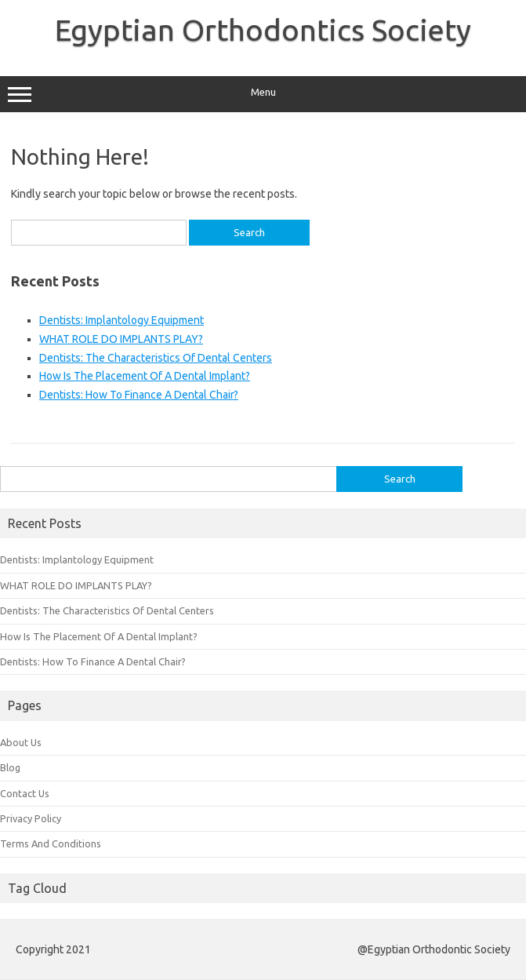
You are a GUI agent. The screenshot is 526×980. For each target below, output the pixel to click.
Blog (10, 767)
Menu (263, 94)
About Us (21, 742)
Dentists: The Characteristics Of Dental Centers (156, 358)
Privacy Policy (31, 818)
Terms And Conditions (51, 843)
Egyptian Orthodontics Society (263, 30)
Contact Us (25, 793)
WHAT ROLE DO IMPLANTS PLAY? (121, 339)
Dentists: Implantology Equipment (122, 320)
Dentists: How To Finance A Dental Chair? (139, 395)
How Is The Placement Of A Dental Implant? (145, 376)
